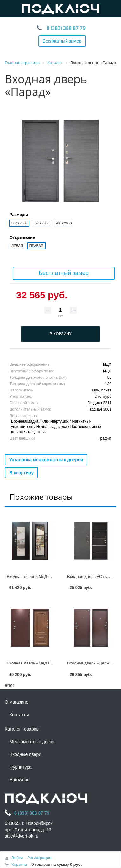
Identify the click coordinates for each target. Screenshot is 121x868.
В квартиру (21, 473)
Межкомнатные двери (32, 742)
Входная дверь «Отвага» (91, 576)
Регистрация (39, 858)
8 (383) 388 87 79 (66, 28)
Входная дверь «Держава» (93, 663)
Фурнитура (21, 767)
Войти (17, 858)
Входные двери (25, 754)
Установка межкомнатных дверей (46, 460)
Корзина (19, 864)
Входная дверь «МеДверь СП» (36, 576)
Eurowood (19, 780)
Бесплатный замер (62, 41)
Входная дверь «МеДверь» (32, 663)
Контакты (19, 715)
